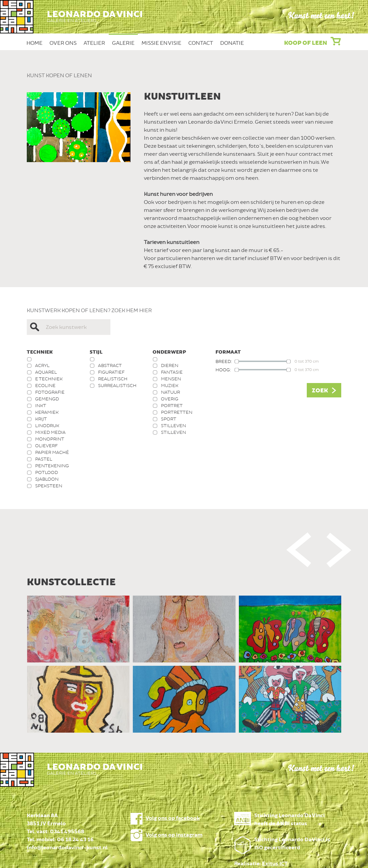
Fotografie (50, 392)
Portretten (177, 412)
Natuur (170, 392)
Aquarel (46, 372)
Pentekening (52, 466)
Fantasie (172, 372)
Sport (169, 419)
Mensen (171, 379)
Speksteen (49, 486)
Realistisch (113, 379)
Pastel (44, 459)
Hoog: (223, 370)
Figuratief (111, 372)
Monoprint (50, 439)
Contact (201, 43)
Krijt (41, 419)
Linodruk (47, 426)
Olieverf (46, 446)
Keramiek (47, 412)
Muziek (170, 386)
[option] (184, 666)
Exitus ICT (275, 864)
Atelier (94, 43)
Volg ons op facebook (173, 818)
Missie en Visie (161, 43)
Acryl (42, 365)
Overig (170, 399)
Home (34, 43)
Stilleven (173, 426)
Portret (172, 406)
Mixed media (50, 432)
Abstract (110, 365)
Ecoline (45, 386)
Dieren (170, 365)
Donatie (232, 43)
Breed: (224, 361)
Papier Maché (52, 452)
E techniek (49, 379)
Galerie (123, 43)
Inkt (41, 406)
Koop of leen (306, 43)
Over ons (63, 43)
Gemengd (47, 399)
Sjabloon (47, 479)
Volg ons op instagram (174, 835)
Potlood (47, 472)
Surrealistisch (117, 386)
